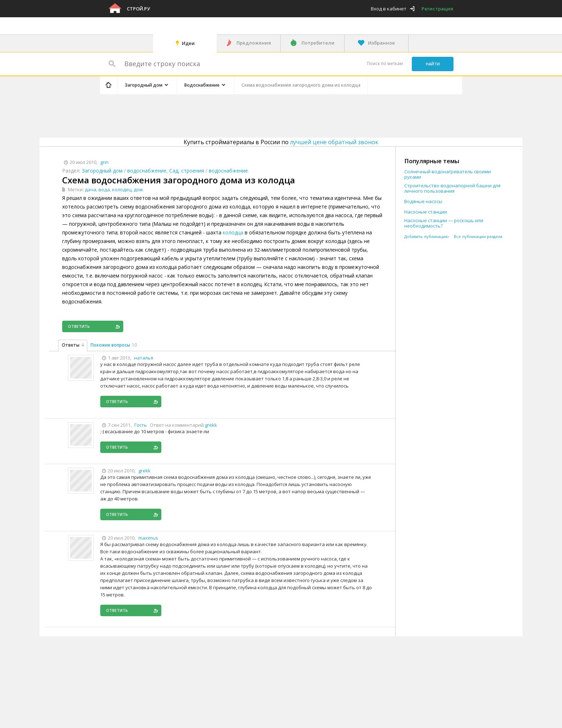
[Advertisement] (236, 115)
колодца (233, 232)
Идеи (188, 43)
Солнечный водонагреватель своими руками (448, 174)
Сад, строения (187, 171)
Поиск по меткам (385, 63)
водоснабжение (147, 171)
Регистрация (437, 9)
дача (91, 189)
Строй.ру (138, 9)
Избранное (381, 43)
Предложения (254, 43)
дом (138, 189)
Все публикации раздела (478, 236)
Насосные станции (426, 212)
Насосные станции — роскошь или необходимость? (444, 223)
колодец (122, 189)
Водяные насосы (423, 202)
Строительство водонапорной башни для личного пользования (452, 188)
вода (104, 189)
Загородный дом (102, 171)
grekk (211, 425)
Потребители (318, 43)
